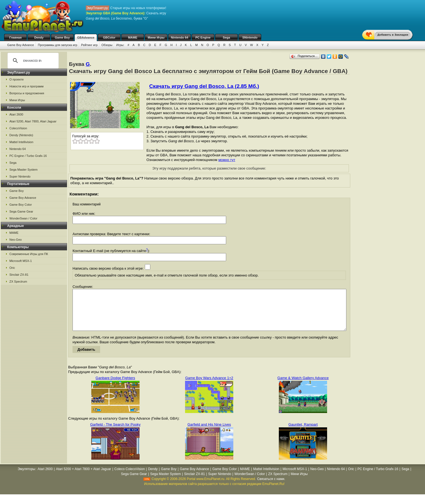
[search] (32, 61)
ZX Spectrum (18, 282)
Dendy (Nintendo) (21, 135)
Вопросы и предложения (27, 93)
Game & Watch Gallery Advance (303, 386)
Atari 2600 (16, 114)
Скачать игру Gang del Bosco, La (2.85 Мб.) (204, 86)
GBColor (109, 37)
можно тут (227, 160)
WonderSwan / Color (23, 218)
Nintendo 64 (180, 37)
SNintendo (250, 37)
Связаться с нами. (271, 487)
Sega (226, 37)
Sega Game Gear (21, 211)
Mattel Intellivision (21, 142)
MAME (133, 37)
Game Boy (62, 37)
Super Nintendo (20, 176)
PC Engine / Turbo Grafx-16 (28, 156)
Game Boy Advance (21, 45)
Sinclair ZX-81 (19, 275)
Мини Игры (156, 37)
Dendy (39, 37)
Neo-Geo (16, 240)
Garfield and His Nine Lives (209, 433)
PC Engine (203, 37)
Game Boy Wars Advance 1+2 (209, 386)
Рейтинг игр (89, 45)
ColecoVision (18, 128)
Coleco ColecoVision (130, 477)
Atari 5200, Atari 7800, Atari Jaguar (33, 121)
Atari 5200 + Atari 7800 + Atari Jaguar (84, 477)
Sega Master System (23, 170)
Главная (16, 37)
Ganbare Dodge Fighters (115, 386)
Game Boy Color (21, 205)
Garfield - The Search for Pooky (115, 433)
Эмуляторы (26, 477)
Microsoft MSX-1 (21, 261)
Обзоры (107, 45)
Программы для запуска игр (58, 45)
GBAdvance (86, 37)
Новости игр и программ (26, 86)
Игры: (120, 45)
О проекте (17, 79)
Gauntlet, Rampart (303, 433)
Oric (12, 268)
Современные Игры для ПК (29, 254)
